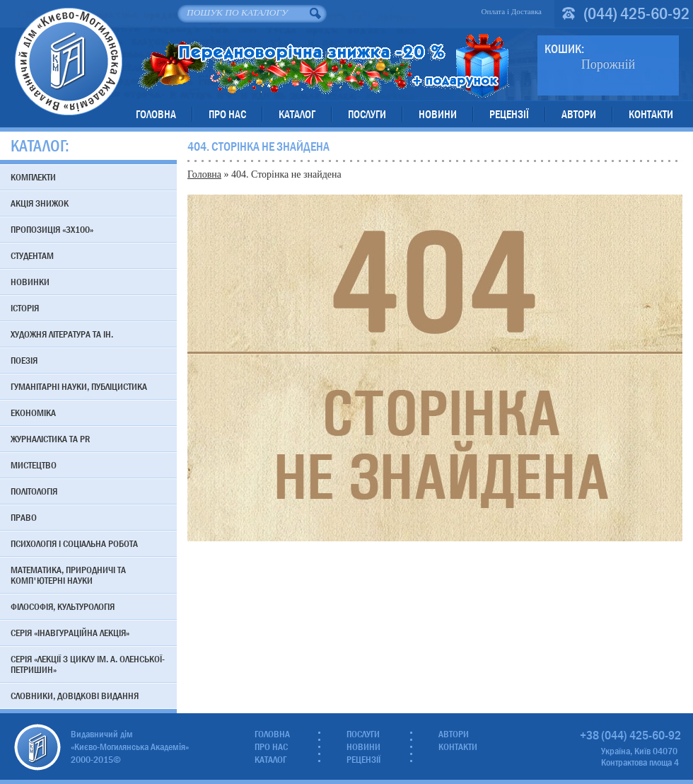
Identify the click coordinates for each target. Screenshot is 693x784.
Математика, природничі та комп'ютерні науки (68, 575)
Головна (156, 114)
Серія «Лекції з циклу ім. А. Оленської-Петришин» (88, 664)
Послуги (367, 114)
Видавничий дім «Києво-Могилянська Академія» (68, 61)
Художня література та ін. (62, 334)
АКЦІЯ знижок (40, 203)
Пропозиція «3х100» (52, 229)
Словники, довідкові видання (75, 696)
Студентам (32, 255)
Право (24, 517)
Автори (579, 114)
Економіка (33, 413)
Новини (438, 114)
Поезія (24, 360)
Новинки (30, 282)
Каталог (297, 114)
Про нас (227, 114)
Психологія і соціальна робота (74, 543)
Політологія (34, 491)
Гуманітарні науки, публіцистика (79, 386)
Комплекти (33, 177)
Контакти (651, 114)
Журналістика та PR (50, 439)
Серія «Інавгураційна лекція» (70, 633)
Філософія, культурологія (63, 606)
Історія (25, 308)
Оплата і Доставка (511, 11)
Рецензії (509, 114)
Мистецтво (34, 465)
